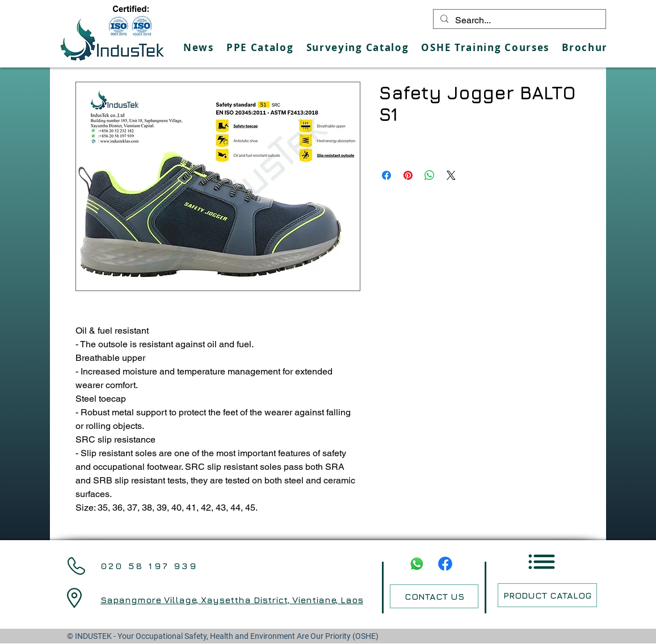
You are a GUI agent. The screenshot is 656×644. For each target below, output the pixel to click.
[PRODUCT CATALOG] (547, 595)
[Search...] (518, 20)
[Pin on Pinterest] (408, 175)
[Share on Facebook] (386, 175)
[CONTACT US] (434, 596)
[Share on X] (451, 175)
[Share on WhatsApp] (430, 175)
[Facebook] (445, 564)
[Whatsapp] (417, 564)
